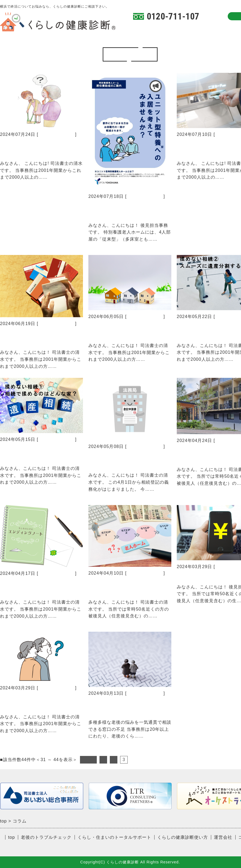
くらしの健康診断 (57, 134)
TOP (138, 28)
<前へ (88, 760)
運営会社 (223, 837)
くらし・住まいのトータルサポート (114, 837)
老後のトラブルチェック (46, 837)
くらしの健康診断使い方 (180, 28)
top (12, 837)
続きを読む (59, 177)
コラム (224, 28)
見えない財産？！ (201, 577)
